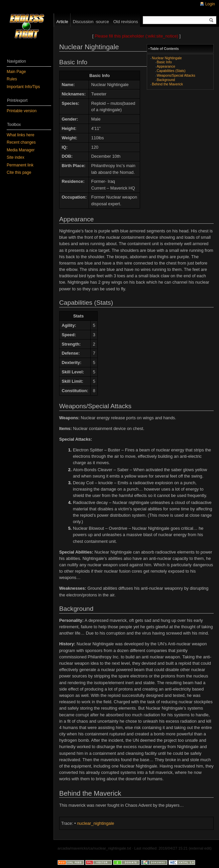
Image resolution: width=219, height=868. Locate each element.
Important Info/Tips (23, 87)
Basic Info (164, 62)
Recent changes (21, 142)
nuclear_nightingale (95, 823)
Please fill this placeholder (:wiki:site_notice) (136, 36)
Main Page (16, 72)
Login (210, 4)
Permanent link (20, 165)
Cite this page (19, 172)
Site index (16, 157)
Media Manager (21, 150)
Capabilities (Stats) (171, 71)
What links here (21, 135)
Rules (12, 79)
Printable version (22, 111)
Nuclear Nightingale (167, 58)
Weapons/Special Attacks (176, 76)
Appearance (166, 66)
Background (166, 80)
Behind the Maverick (167, 84)
